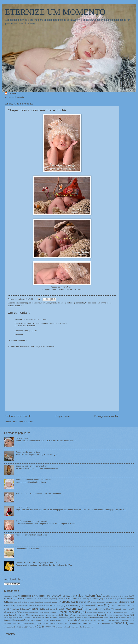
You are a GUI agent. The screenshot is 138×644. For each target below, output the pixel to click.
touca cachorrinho (99, 303)
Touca (127, 615)
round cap (9, 615)
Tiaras (100, 615)
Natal (60, 609)
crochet (82, 602)
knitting (35, 609)
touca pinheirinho (45, 623)
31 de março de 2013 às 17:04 (35, 320)
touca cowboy (85, 620)
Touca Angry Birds (23, 507)
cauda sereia (108, 599)
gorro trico (69, 303)
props (54, 612)
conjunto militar (27, 602)
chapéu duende (57, 303)
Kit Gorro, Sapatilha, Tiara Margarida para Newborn (36, 562)
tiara (67, 615)
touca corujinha (71, 620)
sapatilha (32, 615)
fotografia (125, 602)
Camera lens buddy (83, 599)
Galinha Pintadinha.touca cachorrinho (30, 606)
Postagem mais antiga (107, 416)
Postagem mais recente (18, 416)
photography (10, 612)
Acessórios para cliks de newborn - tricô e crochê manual (38, 494)
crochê (66, 602)
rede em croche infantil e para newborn (100, 612)
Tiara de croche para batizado (83, 615)
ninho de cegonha (91, 609)
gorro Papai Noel (53, 605)
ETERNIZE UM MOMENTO (55, 12)
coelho (16, 602)
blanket (61, 599)
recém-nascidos (70, 612)
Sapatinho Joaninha (46, 615)
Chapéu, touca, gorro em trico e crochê (31, 521)
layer (45, 609)
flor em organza (111, 602)
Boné (48, 303)
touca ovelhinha (30, 623)
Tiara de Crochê (22, 438)
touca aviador (50, 618)
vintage (88, 627)
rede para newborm (123, 612)
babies (7, 599)
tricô (23, 306)
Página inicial (63, 416)
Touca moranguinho (14, 623)
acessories (26, 596)
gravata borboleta (116, 606)
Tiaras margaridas (114, 615)
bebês (19, 599)
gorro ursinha (79, 303)
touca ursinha (94, 623)
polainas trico (44, 612)
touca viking (107, 624)
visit (36, 331)
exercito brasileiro (97, 602)
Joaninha (25, 609)
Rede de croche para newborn (28, 452)
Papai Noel (107, 609)
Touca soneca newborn (75, 623)
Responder (19, 334)
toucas (17, 306)
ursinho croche (77, 627)
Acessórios (41, 596)
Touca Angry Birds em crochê (14, 618)
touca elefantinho (98, 620)
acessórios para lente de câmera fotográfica (117, 596)
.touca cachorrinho (11, 596)
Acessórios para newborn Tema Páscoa (31, 535)
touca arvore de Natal (34, 618)
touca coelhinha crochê (13, 620)
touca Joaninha (113, 620)
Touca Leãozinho (128, 620)
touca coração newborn (53, 620)
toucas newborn (22, 627)
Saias (22, 615)
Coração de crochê (42, 602)
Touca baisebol (63, 618)
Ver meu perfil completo (14, 97)
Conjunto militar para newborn (28, 549)
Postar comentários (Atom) (23, 422)
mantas (52, 609)
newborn (70, 609)
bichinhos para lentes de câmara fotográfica (41, 599)
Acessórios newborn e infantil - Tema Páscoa (34, 480)
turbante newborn (62, 627)
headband (16, 609)
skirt (58, 615)
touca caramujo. (110, 618)
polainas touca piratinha (29, 612)
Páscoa (116, 609)
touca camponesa (94, 618)
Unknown (12, 93)
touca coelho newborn (34, 620)
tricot (49, 627)
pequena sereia (127, 609)
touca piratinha (59, 624)
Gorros (88, 303)
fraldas (7, 605)
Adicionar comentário (18, 340)
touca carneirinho (125, 618)
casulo (95, 599)
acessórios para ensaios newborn (32, 303)
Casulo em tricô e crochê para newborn (31, 466)
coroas (55, 602)
